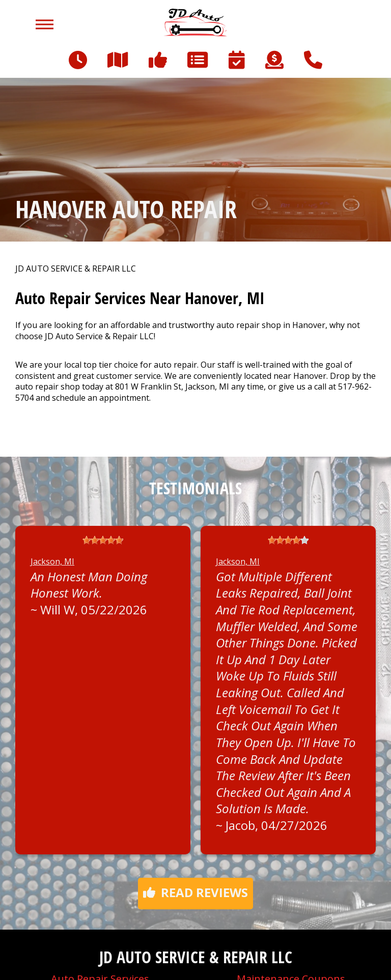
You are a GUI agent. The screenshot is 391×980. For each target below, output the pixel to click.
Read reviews (195, 892)
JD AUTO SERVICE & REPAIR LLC (76, 269)
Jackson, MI (52, 561)
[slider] (103, 540)
